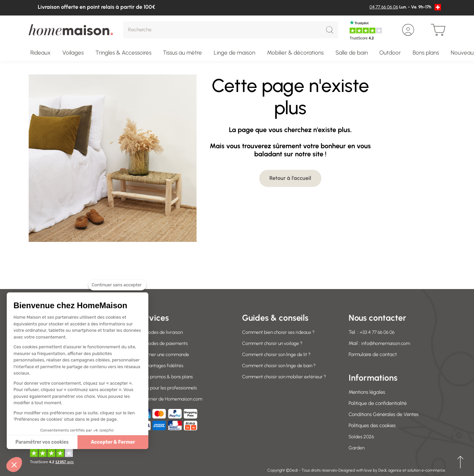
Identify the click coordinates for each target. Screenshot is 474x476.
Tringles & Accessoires (123, 53)
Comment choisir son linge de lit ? (279, 354)
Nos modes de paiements (164, 343)
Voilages (73, 53)
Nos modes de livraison (161, 332)
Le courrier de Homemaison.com (171, 399)
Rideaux (40, 53)
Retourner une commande (164, 354)
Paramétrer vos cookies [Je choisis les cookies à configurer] (42, 442)
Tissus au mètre (182, 53)
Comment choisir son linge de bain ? (282, 366)
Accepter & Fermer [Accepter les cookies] (113, 442)
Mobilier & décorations (295, 53)
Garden (357, 448)
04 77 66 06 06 (384, 7)
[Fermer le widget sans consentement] (117, 289)
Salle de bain (352, 53)
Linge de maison (234, 53)
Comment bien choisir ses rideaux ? (281, 332)
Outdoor (390, 53)
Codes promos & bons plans (166, 377)
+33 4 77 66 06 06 (379, 332)
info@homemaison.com (387, 343)
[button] (14, 465)
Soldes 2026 (362, 437)
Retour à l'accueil (290, 178)
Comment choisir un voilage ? (275, 343)
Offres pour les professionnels (167, 388)
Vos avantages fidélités (161, 366)
